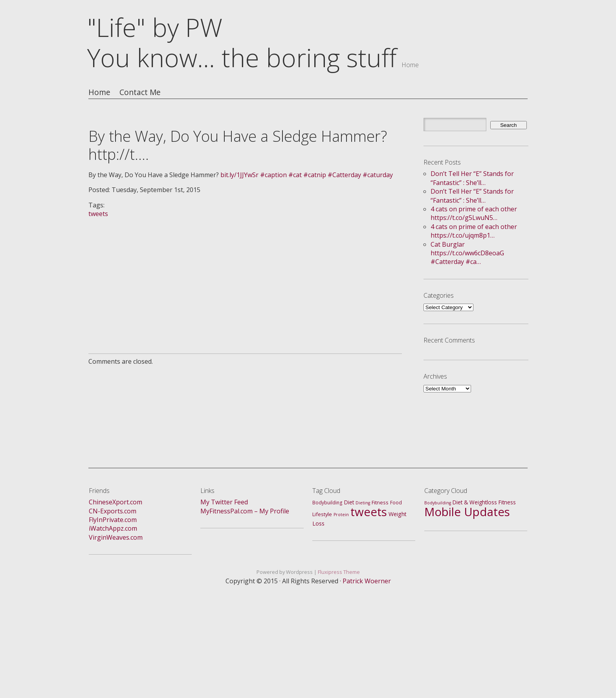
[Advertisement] (245, 273)
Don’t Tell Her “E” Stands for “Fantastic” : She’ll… (472, 178)
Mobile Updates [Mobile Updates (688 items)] (467, 512)
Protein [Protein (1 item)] (341, 515)
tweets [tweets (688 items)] (369, 512)
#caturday (378, 175)
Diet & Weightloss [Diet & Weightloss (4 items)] (475, 502)
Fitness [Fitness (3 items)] (380, 502)
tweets (98, 214)
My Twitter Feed (224, 502)
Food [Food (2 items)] (396, 503)
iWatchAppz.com (113, 528)
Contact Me (140, 93)
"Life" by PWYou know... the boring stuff (242, 42)
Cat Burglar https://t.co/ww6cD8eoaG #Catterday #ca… (467, 253)
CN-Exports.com (113, 511)
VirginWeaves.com (116, 537)
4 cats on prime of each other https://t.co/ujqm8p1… (474, 231)
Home (99, 93)
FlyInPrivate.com (113, 520)
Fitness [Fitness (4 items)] (507, 502)
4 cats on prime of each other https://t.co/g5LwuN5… (474, 213)
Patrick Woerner (367, 581)
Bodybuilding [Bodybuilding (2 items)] (327, 503)
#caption (273, 175)
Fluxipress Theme (339, 572)
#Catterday (344, 175)
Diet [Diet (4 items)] (349, 502)
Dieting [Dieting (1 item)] (363, 503)
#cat (295, 175)
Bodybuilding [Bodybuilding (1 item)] (438, 503)
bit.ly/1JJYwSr (239, 175)
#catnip (315, 175)
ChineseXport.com (115, 502)
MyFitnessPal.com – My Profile (245, 511)
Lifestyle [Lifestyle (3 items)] (322, 514)
